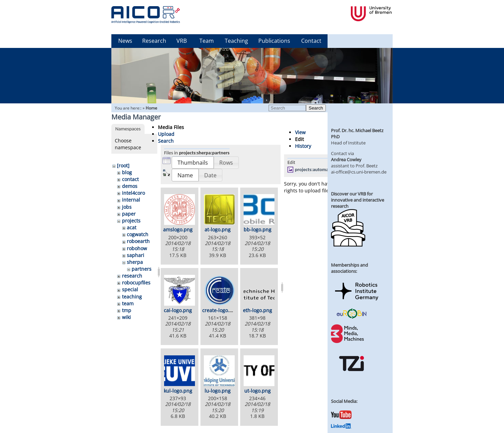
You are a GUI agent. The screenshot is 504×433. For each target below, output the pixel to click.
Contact (311, 41)
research (132, 276)
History (303, 146)
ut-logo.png (257, 391)
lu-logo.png (218, 391)
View (300, 132)
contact (130, 179)
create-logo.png (220, 310)
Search (316, 108)
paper (129, 214)
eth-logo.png (257, 310)
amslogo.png (178, 230)
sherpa (135, 262)
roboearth (138, 241)
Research (154, 41)
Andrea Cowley (346, 160)
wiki (126, 317)
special (130, 289)
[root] (123, 165)
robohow (137, 248)
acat (132, 227)
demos (130, 186)
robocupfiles (136, 283)
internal (131, 200)
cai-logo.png (178, 310)
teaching (132, 297)
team (128, 303)
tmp (127, 310)
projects (131, 221)
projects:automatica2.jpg (321, 169)
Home (151, 108)
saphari (136, 255)
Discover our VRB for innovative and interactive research (358, 200)
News (125, 41)
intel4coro (133, 193)
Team (207, 41)
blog (127, 172)
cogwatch (138, 234)
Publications (274, 41)
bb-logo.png (257, 230)
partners (142, 269)
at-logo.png (218, 230)
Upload (166, 134)
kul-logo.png (178, 391)
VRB (182, 41)
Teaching (236, 41)
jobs (127, 207)
